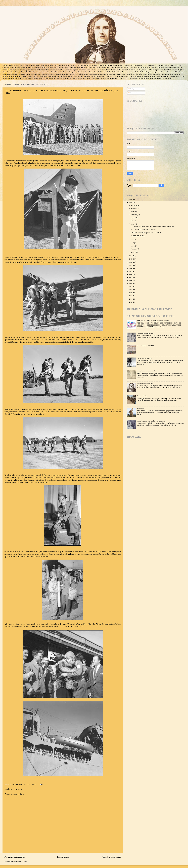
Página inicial (63, 857)
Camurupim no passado (144, 358)
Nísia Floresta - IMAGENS (146, 346)
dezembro (134, 206)
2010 (131, 299)
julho (133, 221)
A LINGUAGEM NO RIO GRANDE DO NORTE (153, 321)
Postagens (132, 89)
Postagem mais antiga (111, 857)
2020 (131, 268)
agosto (133, 218)
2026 (131, 200)
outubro (134, 212)
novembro (134, 209)
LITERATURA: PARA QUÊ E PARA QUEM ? (146, 233)
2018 (131, 274)
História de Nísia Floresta (145, 383)
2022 (131, 262)
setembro (134, 215)
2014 (131, 287)
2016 (131, 281)
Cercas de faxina (142, 396)
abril (133, 243)
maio (133, 240)
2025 (131, 203)
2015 (131, 284)
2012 (131, 293)
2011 (131, 296)
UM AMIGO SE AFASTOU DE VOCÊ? (143, 230)
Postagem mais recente (15, 857)
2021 (131, 265)
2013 (131, 290)
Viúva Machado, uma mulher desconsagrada (151, 421)
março (133, 246)
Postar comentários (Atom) (19, 862)
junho (133, 224)
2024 (131, 256)
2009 (131, 302)
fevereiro (134, 249)
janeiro (133, 252)
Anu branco (141, 408)
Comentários (133, 93)
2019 (131, 271)
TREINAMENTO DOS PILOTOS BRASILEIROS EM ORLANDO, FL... (154, 227)
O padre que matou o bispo (145, 333)
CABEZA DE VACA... (138, 236)
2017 (131, 277)
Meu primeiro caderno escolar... (147, 371)
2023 (131, 259)
